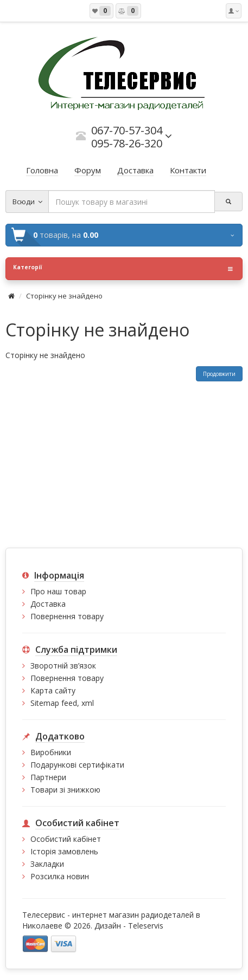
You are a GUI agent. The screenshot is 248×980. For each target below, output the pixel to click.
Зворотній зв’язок (63, 666)
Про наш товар (58, 591)
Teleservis (146, 926)
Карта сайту (53, 690)
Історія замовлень (64, 851)
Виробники (51, 752)
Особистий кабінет (66, 839)
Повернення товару (67, 616)
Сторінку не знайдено (64, 296)
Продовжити (219, 374)
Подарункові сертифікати (77, 765)
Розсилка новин (60, 876)
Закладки (47, 864)
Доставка (48, 604)
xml (88, 703)
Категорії (123, 269)
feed (69, 703)
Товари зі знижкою (65, 790)
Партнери (48, 777)
